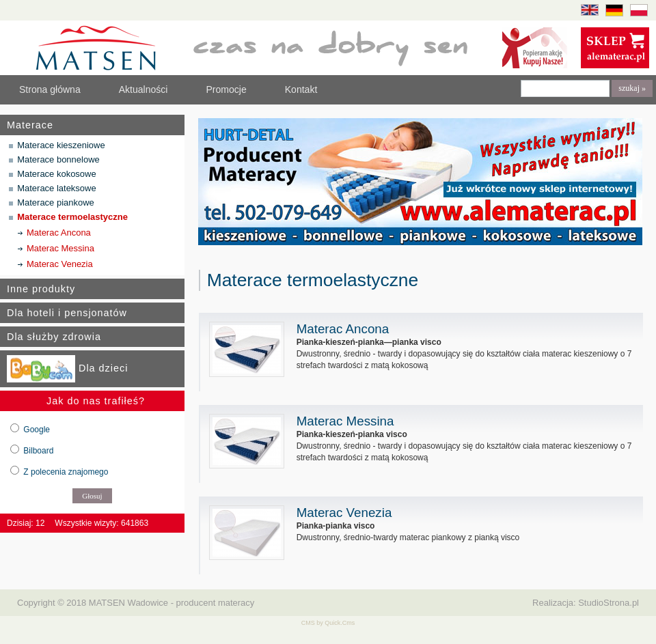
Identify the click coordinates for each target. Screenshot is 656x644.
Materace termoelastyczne (72, 217)
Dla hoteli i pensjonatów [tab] (67, 313)
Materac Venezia (60, 264)
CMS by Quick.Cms (328, 623)
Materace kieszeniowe (61, 145)
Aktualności (143, 89)
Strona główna (50, 89)
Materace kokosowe (56, 174)
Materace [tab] (30, 125)
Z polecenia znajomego (66, 472)
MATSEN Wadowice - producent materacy (172, 603)
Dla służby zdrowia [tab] (54, 337)
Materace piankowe (56, 202)
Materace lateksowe (56, 188)
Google (37, 430)
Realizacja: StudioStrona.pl (586, 603)
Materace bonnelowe (58, 159)
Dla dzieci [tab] (67, 369)
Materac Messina (60, 248)
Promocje (226, 89)
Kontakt (301, 89)
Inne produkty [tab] (41, 289)
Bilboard (38, 451)
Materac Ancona (59, 233)
